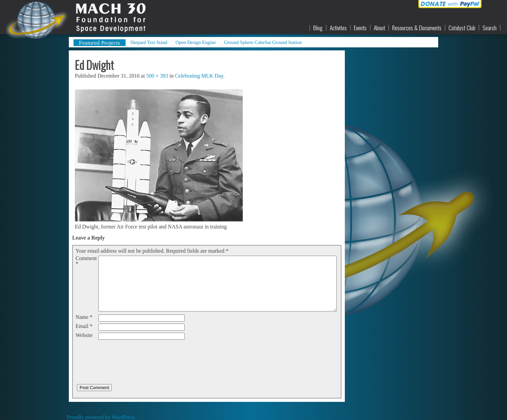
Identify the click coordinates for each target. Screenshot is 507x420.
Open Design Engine (196, 42)
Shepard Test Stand (149, 42)
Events (360, 28)
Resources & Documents (417, 28)
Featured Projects (100, 43)
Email (84, 326)
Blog (318, 28)
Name (84, 317)
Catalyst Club (462, 28)
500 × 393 (157, 76)
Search (490, 28)
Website (84, 335)
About (379, 28)
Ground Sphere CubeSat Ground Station (263, 42)
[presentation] (127, 355)
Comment (86, 261)
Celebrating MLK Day (199, 76)
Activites (338, 28)
